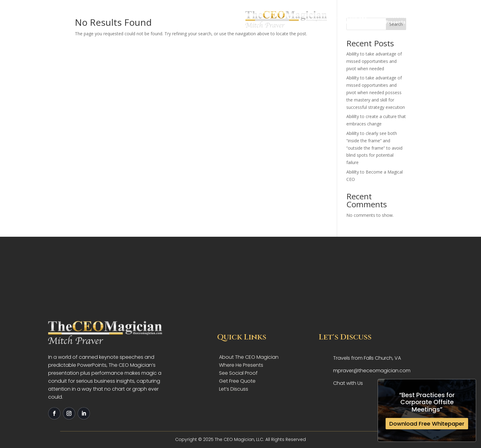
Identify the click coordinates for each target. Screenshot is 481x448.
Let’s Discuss (234, 389)
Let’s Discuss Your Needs (352, 19)
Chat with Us (348, 383)
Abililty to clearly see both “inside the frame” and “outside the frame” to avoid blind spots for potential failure (374, 148)
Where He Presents (241, 365)
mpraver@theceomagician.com (372, 371)
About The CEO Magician (173, 19)
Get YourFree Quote (307, 19)
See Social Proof (238, 373)
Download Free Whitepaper (427, 424)
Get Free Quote (439, 19)
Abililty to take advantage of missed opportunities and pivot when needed (374, 61)
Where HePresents (218, 19)
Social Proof (263, 19)
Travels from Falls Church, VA (367, 358)
